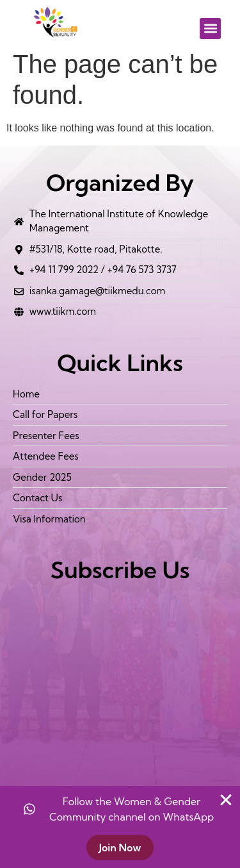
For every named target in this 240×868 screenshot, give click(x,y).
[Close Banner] (226, 800)
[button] (210, 29)
